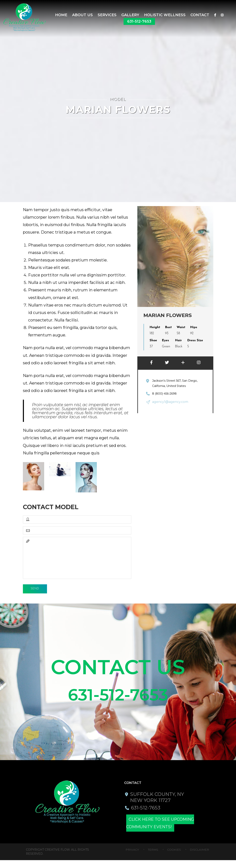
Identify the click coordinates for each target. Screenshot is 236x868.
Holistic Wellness (165, 15)
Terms (153, 857)
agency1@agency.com (168, 401)
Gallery (130, 15)
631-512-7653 (139, 21)
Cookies (174, 857)
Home (61, 15)
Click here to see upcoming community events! (169, 831)
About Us (82, 15)
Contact (200, 15)
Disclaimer (199, 857)
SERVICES (107, 15)
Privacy (132, 857)
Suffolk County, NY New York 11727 (158, 805)
